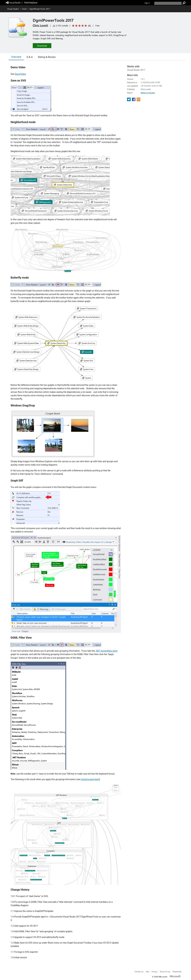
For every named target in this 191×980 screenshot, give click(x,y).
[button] (42, 46)
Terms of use (165, 971)
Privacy (155, 971)
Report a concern (148, 93)
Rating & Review (47, 57)
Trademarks (177, 971)
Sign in (147, 3)
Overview (16, 57)
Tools (24, 9)
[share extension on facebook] (134, 100)
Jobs (147, 971)
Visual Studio (13, 9)
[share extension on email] (138, 100)
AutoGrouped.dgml (90, 779)
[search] (168, 3)
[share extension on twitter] (129, 100)
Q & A (30, 57)
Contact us (139, 971)
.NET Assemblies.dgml (107, 651)
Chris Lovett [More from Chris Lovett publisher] (40, 25)
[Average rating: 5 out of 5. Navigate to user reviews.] (81, 26)
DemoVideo (20, 74)
